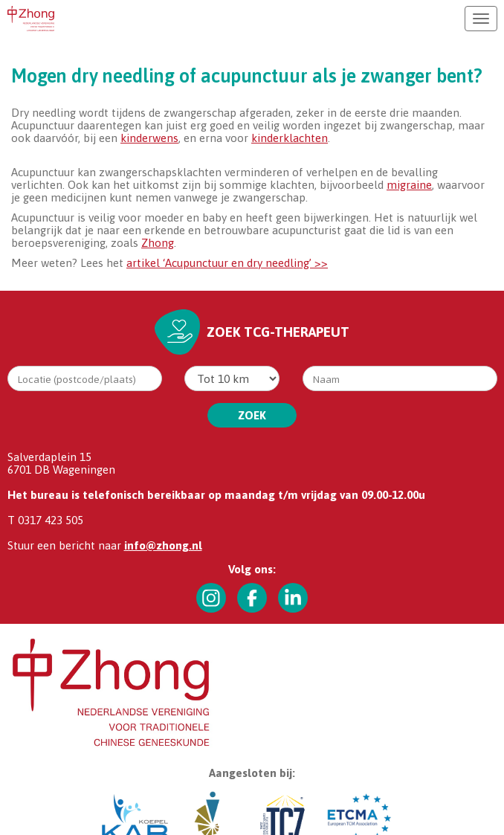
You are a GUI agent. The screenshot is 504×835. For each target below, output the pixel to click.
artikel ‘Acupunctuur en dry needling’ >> (227, 263)
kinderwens (149, 138)
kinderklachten (290, 138)
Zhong (158, 243)
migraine (409, 185)
